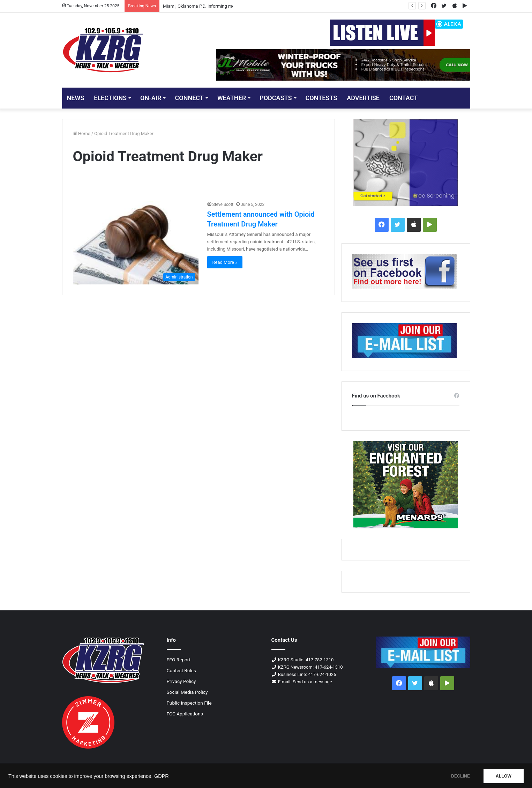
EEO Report (179, 660)
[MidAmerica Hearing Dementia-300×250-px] (406, 163)
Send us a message (312, 682)
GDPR (162, 776)
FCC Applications (185, 714)
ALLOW (504, 776)
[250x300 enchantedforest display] (406, 485)
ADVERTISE (363, 98)
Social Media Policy (187, 692)
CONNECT (189, 98)
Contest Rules (181, 670)
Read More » (225, 262)
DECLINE (460, 776)
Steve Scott (223, 205)
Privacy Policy (181, 681)
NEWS (76, 98)
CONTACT (403, 98)
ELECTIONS (110, 98)
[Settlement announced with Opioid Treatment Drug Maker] (136, 243)
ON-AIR (151, 98)
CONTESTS (321, 98)
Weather (232, 98)
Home (82, 133)
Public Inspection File (189, 703)
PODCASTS (276, 98)
